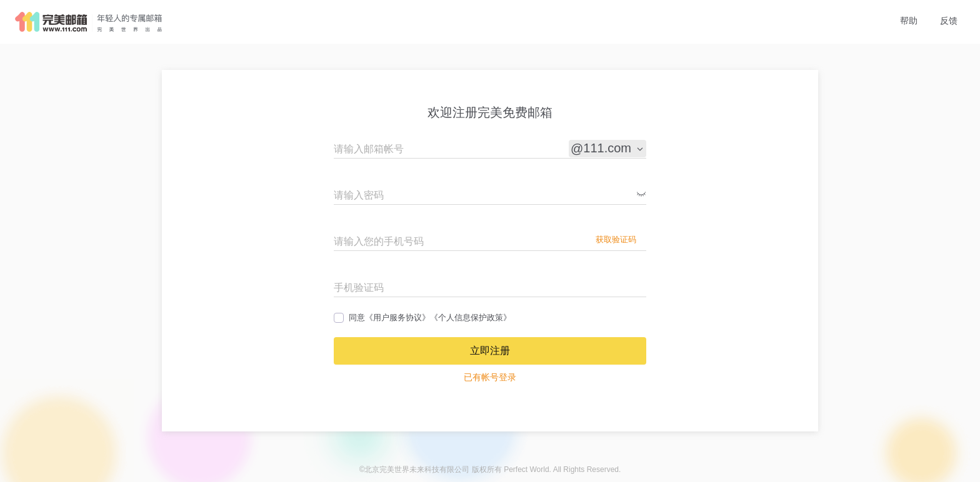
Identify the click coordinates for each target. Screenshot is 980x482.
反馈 (949, 21)
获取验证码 (616, 239)
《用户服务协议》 (397, 317)
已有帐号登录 (490, 377)
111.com (615, 148)
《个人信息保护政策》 (471, 317)
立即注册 (490, 351)
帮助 (909, 21)
